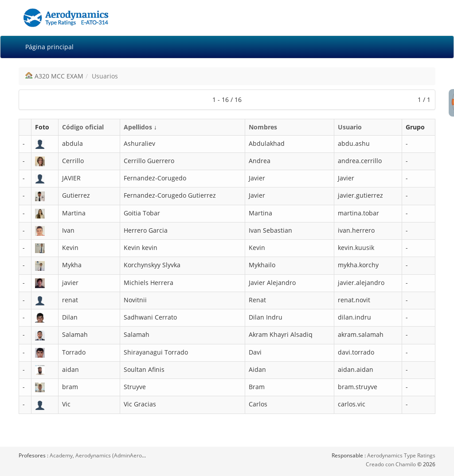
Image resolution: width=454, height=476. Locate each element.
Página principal (49, 47)
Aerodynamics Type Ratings (401, 455)
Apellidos (138, 127)
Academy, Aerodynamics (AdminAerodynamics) (108, 455)
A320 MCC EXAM (59, 76)
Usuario (350, 127)
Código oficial (83, 127)
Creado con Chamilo (391, 464)
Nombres (263, 127)
